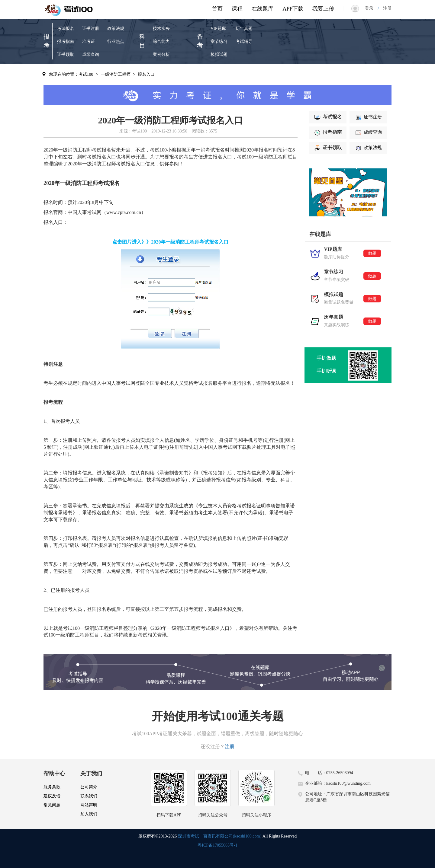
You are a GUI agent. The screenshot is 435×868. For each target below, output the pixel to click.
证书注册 (91, 29)
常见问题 (52, 805)
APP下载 (293, 9)
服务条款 (52, 787)
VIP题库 (218, 29)
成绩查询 (91, 54)
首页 (217, 9)
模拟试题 (219, 54)
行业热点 (116, 41)
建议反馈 (52, 796)
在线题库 (263, 9)
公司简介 (89, 787)
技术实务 (161, 29)
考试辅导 (244, 41)
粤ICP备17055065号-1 (217, 845)
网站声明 (89, 805)
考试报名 (66, 29)
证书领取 (66, 54)
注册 (385, 8)
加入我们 (89, 814)
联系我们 (89, 796)
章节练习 (219, 41)
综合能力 (161, 41)
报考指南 (66, 41)
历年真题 (244, 29)
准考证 (89, 41)
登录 (371, 8)
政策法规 (116, 29)
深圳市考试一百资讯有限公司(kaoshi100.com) (220, 836)
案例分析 (161, 54)
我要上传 (323, 9)
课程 (237, 9)
